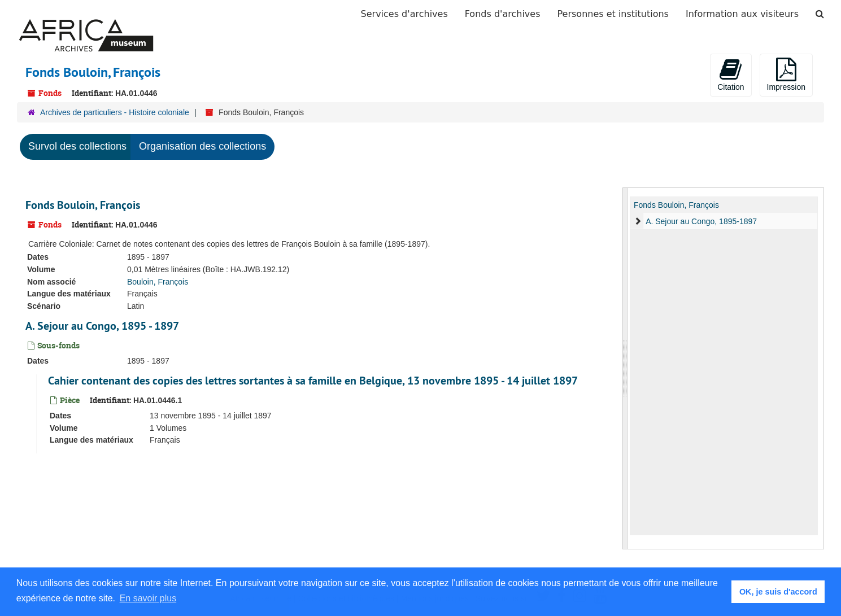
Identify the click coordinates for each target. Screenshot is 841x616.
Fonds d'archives (503, 14)
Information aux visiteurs (742, 14)
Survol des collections (77, 146)
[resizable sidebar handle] (625, 368)
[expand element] (638, 221)
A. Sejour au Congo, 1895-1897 (701, 221)
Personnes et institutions (613, 14)
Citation (731, 75)
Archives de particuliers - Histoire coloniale (115, 112)
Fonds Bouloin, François (83, 205)
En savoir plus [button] (148, 598)
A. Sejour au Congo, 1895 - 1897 (102, 326)
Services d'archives (404, 14)
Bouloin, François (158, 282)
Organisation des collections (202, 146)
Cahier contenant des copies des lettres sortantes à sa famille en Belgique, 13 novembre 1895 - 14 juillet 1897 (313, 381)
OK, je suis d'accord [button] (778, 592)
